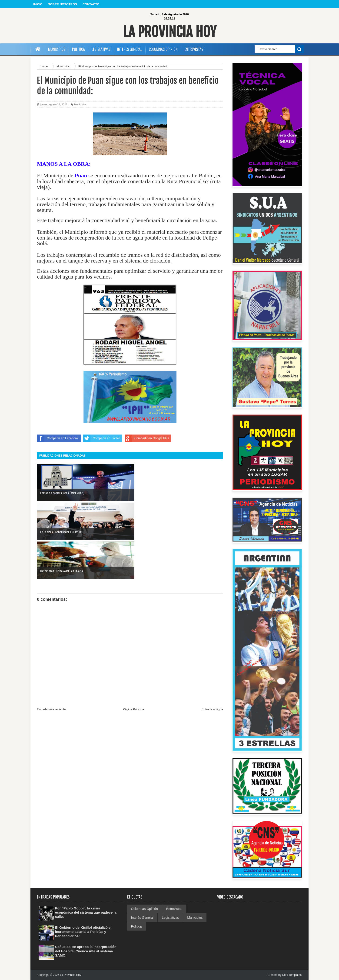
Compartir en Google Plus (147, 438)
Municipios (80, 104)
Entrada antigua (212, 631)
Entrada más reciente (51, 631)
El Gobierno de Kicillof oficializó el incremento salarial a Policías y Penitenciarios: (86, 932)
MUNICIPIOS (57, 49)
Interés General (142, 918)
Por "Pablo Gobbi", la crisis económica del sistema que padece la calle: (86, 912)
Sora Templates (292, 975)
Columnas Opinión (145, 909)
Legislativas (170, 918)
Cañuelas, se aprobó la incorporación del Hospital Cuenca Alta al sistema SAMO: (86, 951)
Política (136, 926)
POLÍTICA (78, 49)
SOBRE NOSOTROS (63, 4)
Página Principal (134, 631)
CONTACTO (91, 4)
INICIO (38, 4)
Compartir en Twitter (101, 438)
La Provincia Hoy (170, 31)
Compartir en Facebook (58, 438)
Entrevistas (174, 909)
